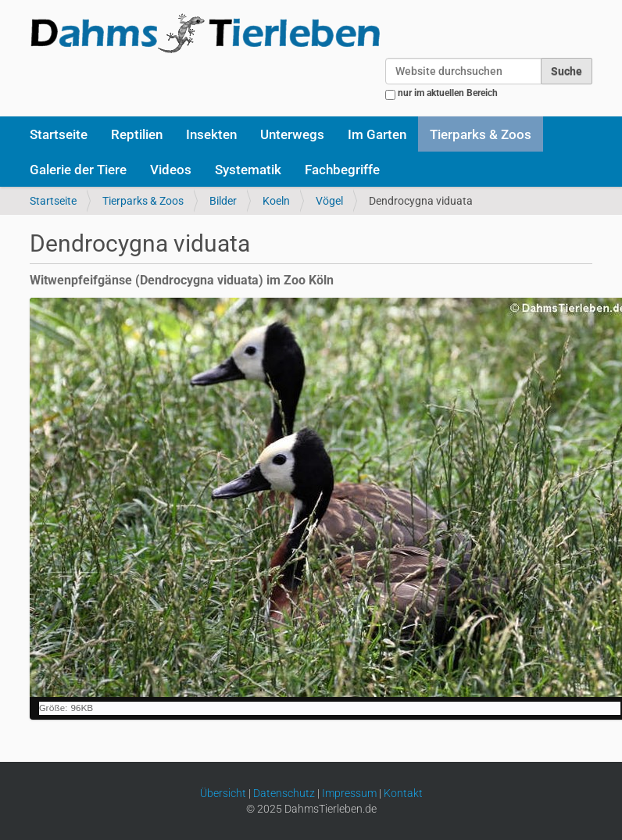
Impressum (349, 793)
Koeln (276, 201)
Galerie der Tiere (78, 170)
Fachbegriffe (342, 170)
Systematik (248, 170)
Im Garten (377, 134)
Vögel (329, 201)
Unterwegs (292, 134)
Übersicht (223, 793)
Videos (171, 170)
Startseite (59, 134)
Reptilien (137, 134)
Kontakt (403, 793)
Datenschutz (284, 793)
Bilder (223, 201)
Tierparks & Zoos (481, 134)
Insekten (211, 134)
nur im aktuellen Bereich (448, 93)
